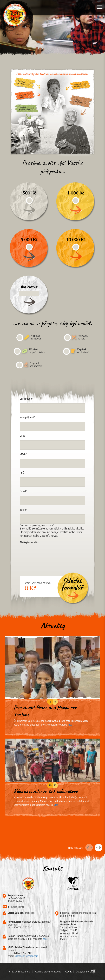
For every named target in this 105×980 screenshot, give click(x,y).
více (70, 725)
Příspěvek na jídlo (76, 338)
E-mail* (24, 491)
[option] (52, 30)
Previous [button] (9, 30)
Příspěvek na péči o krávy (29, 351)
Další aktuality (75, 848)
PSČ (22, 473)
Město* (24, 454)
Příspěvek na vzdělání (29, 338)
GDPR (68, 972)
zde (45, 939)
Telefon (23, 510)
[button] (100, 7)
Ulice (22, 436)
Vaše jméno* (26, 399)
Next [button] (96, 30)
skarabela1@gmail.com (26, 956)
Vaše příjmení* (27, 417)
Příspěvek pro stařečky (29, 365)
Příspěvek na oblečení (76, 351)
